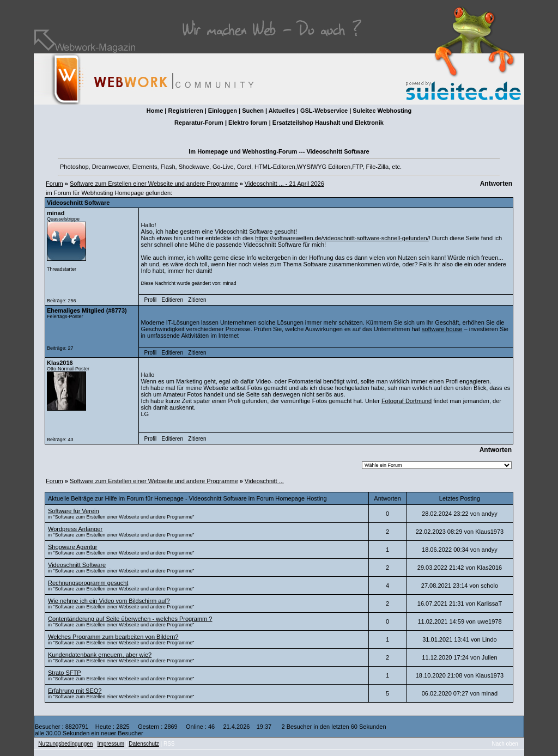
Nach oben (505, 744)
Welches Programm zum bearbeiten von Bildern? (113, 637)
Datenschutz (144, 744)
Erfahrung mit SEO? (75, 691)
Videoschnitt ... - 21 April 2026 (284, 184)
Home (155, 111)
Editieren (172, 300)
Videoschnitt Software (77, 565)
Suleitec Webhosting (382, 111)
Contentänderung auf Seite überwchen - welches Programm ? (130, 619)
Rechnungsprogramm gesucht (88, 583)
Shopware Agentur (73, 547)
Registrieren (185, 111)
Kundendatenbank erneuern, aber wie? (100, 655)
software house (442, 329)
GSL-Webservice (324, 111)
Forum (54, 184)
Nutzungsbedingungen (65, 744)
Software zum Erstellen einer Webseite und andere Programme (154, 184)
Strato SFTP (65, 673)
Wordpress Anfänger (75, 529)
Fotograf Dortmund (407, 401)
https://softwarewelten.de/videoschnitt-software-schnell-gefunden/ (342, 238)
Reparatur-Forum (199, 123)
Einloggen (223, 111)
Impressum (111, 744)
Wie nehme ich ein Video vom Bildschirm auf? (109, 601)
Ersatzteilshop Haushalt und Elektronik (328, 123)
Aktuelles (282, 111)
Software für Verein (74, 511)
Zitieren (197, 300)
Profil (151, 300)
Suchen (253, 111)
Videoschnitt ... (264, 481)
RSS (169, 744)
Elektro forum (248, 123)
